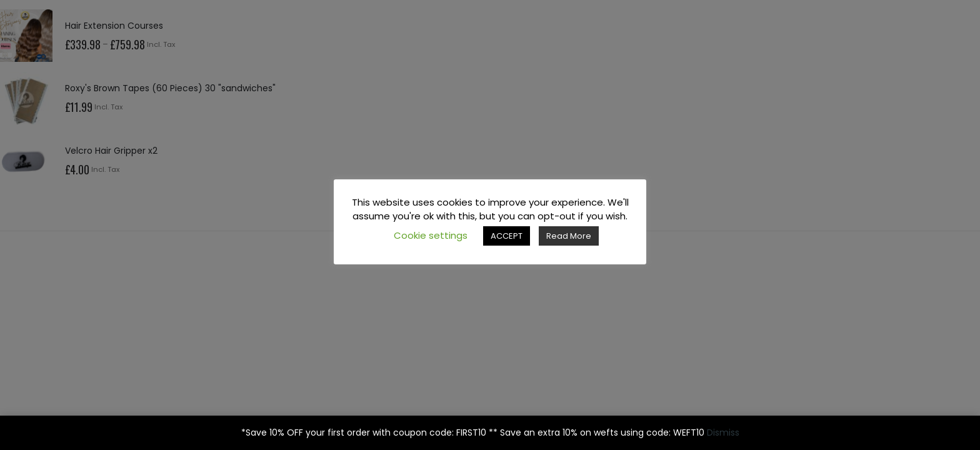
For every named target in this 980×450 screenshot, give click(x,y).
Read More (569, 236)
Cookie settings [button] (431, 235)
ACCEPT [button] (507, 236)
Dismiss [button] (723, 432)
